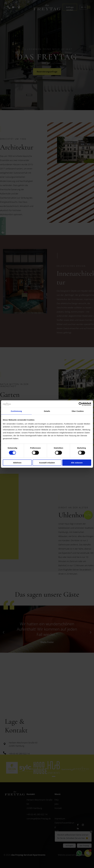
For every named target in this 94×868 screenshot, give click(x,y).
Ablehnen (17, 463)
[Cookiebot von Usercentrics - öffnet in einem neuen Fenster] (80, 404)
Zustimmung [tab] (16, 411)
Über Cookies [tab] (78, 411)
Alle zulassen (77, 463)
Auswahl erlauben (47, 463)
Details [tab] (47, 411)
